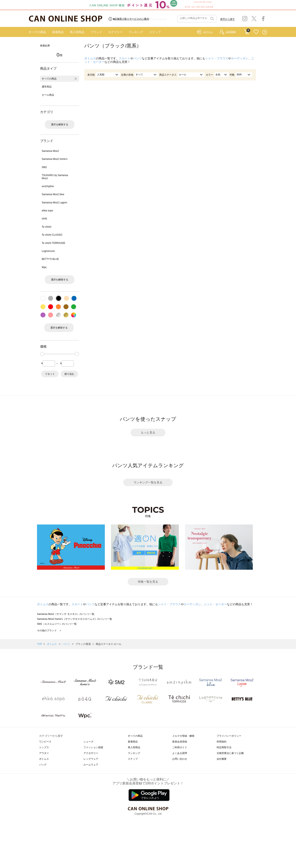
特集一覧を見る (148, 582)
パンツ (138, 58)
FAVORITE (256, 32)
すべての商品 (37, 32)
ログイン (208, 32)
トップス (44, 747)
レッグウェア (91, 759)
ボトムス (90, 58)
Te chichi (47, 227)
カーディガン (240, 58)
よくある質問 (180, 753)
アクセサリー (91, 753)
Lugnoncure (48, 251)
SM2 (44, 167)
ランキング (136, 32)
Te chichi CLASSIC (52, 235)
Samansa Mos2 (50, 151)
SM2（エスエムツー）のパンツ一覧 (57, 624)
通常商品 (47, 87)
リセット (50, 374)
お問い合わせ (180, 759)
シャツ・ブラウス (217, 58)
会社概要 (222, 759)
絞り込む (69, 374)
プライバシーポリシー (229, 736)
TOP (39, 644)
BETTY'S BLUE (50, 259)
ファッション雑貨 (93, 747)
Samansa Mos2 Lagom (54, 203)
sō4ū (44, 219)
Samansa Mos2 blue (53, 194)
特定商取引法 (224, 747)
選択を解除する (60, 124)
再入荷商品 (77, 32)
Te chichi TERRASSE (54, 243)
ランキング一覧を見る (148, 482)
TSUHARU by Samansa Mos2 (55, 177)
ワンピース (45, 742)
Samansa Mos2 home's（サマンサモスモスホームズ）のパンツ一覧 (75, 619)
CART (247, 31)
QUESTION (265, 32)
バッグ (43, 765)
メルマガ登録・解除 (183, 736)
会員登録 (231, 32)
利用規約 (222, 742)
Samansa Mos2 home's (55, 159)
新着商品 (58, 32)
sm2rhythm (48, 186)
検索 (212, 19)
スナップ (155, 32)
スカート (125, 58)
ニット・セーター (215, 604)
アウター (44, 753)
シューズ (88, 742)
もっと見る (148, 432)
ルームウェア (91, 765)
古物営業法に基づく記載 (230, 753)
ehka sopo (47, 211)
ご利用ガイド (180, 747)
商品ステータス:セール (108, 644)
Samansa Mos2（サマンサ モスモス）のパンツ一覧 (66, 614)
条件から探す (228, 19)
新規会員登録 (180, 742)
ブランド (96, 32)
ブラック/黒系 (83, 644)
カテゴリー (115, 32)
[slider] (42, 354)
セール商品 (48, 95)
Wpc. (45, 267)
